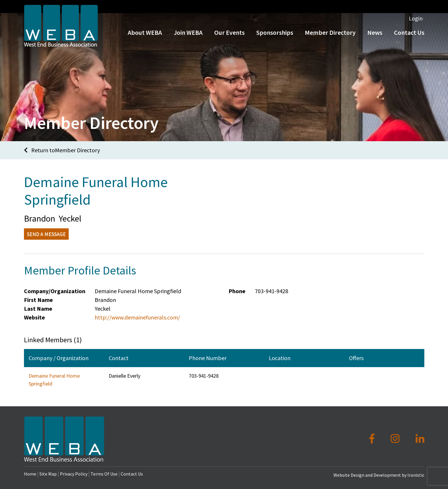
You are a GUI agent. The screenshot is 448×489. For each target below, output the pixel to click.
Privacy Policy (74, 474)
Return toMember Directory (62, 150)
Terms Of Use (104, 474)
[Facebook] (373, 439)
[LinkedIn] (420, 439)
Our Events (229, 34)
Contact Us (409, 34)
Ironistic (416, 475)
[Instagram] (396, 439)
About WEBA (145, 34)
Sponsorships (275, 34)
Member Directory (330, 34)
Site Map (48, 474)
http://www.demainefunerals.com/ (137, 317)
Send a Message (46, 234)
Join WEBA (188, 34)
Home (30, 474)
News (375, 34)
